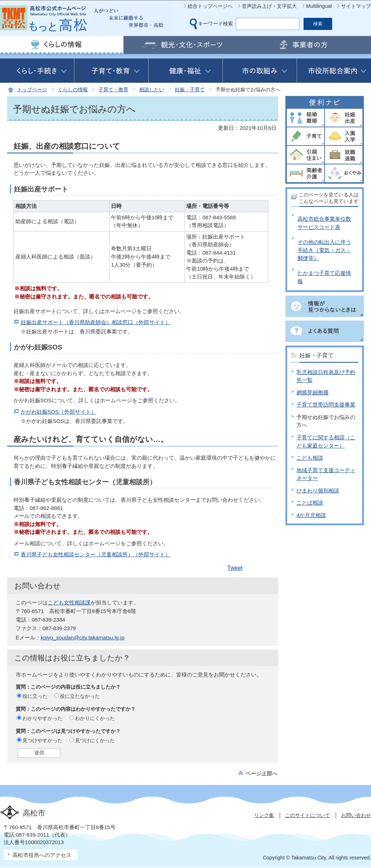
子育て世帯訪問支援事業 (326, 405)
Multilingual (319, 6)
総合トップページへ (210, 6)
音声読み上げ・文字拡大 (269, 6)
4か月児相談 (311, 515)
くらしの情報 (73, 90)
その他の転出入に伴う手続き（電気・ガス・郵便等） (324, 250)
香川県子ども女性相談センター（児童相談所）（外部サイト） (96, 554)
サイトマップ (356, 6)
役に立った (35, 696)
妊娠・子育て (190, 90)
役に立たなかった (80, 696)
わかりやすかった (42, 718)
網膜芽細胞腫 (312, 392)
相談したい (152, 90)
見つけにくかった (95, 740)
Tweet (235, 568)
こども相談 (310, 458)
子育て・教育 (113, 90)
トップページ (32, 90)
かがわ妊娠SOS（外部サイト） (59, 412)
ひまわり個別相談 (318, 491)
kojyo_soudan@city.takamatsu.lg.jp (83, 637)
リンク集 (264, 815)
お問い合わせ (356, 815)
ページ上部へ (261, 773)
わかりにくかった (95, 718)
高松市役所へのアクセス (42, 855)
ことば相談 (310, 503)
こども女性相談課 (69, 603)
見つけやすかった (42, 740)
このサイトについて (308, 815)
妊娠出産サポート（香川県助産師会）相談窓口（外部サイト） (96, 322)
